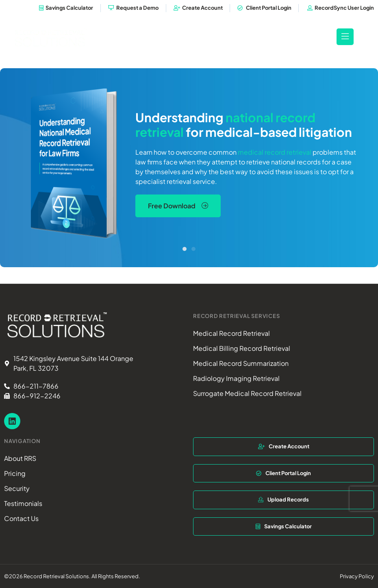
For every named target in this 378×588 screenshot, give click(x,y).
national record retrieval (225, 124)
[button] (185, 249)
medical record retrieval (275, 152)
